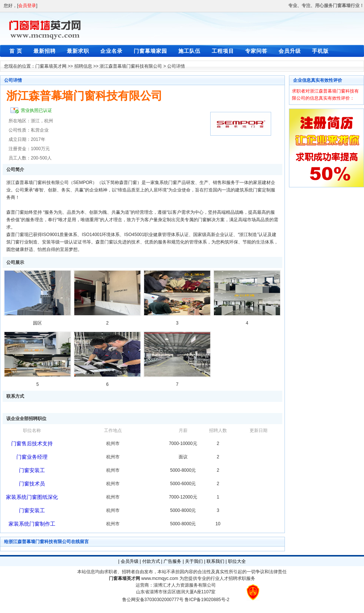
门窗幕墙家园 (150, 51)
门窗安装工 (32, 470)
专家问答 (256, 51)
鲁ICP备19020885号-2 (207, 600)
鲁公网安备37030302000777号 (153, 600)
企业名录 (111, 51)
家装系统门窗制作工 (32, 524)
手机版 (320, 51)
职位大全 (237, 561)
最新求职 (78, 51)
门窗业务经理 (32, 457)
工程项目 (223, 51)
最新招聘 (45, 51)
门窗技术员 (32, 484)
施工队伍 (189, 51)
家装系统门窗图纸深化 (32, 497)
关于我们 (194, 561)
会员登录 (27, 6)
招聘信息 (83, 66)
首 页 (16, 51)
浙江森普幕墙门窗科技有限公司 (131, 66)
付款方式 (151, 561)
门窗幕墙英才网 (51, 66)
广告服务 (172, 561)
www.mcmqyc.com (160, 578)
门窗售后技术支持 (32, 443)
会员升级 (290, 51)
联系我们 (215, 561)
